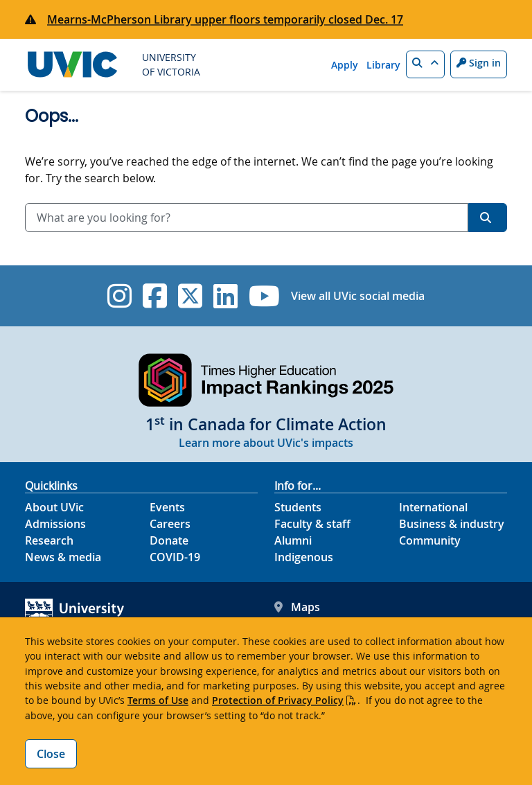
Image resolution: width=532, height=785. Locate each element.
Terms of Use (158, 700)
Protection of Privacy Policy (278, 700)
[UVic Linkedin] (225, 296)
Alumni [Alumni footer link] (293, 540)
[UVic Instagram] (119, 296)
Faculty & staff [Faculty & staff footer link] (312, 524)
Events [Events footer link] (167, 507)
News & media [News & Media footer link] (63, 557)
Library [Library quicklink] (383, 65)
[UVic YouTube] (264, 296)
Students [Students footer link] (298, 507)
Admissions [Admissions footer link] (55, 524)
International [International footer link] (433, 507)
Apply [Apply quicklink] (345, 65)
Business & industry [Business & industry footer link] (452, 524)
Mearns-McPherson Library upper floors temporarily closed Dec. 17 (225, 19)
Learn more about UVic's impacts (266, 443)
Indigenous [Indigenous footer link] (304, 557)
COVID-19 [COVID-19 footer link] (175, 557)
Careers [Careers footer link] (170, 524)
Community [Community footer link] (430, 540)
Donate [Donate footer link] (169, 540)
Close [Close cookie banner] (51, 754)
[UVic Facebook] (155, 296)
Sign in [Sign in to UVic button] (479, 63)
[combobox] (247, 218)
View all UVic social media (358, 296)
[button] (425, 64)
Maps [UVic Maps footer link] (297, 607)
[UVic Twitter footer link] (190, 296)
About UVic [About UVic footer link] (54, 507)
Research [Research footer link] (49, 540)
